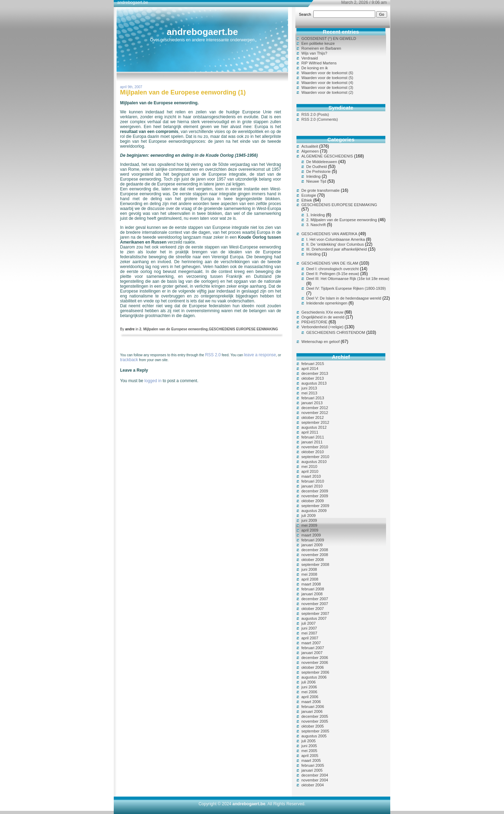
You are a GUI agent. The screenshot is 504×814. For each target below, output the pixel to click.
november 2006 (315, 662)
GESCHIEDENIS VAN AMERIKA (329, 234)
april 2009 (310, 530)
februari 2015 (313, 364)
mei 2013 (309, 393)
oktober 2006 (313, 667)
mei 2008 (309, 574)
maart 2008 (311, 584)
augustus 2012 (314, 427)
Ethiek (307, 200)
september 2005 (315, 731)
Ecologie (309, 195)
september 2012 (315, 422)
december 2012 (315, 408)
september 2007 (315, 613)
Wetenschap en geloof (320, 342)
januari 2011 (312, 442)
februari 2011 (313, 437)
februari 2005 (313, 765)
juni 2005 (309, 746)
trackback (129, 360)
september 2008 (315, 564)
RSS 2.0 (213, 355)
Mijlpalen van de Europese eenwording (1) (183, 92)
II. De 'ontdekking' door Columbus (335, 244)
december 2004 (315, 775)
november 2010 (315, 447)
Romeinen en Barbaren (321, 48)
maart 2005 (311, 760)
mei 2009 (309, 525)
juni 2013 (309, 388)
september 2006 (315, 672)
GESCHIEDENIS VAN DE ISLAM (330, 263)
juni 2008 (309, 569)
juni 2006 (309, 687)
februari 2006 (313, 707)
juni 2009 (309, 520)
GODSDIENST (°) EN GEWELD (329, 38)
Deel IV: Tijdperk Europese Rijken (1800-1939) (346, 288)
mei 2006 (309, 692)
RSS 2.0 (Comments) (320, 119)
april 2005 (310, 756)
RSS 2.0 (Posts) (315, 114)
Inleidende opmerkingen (327, 303)
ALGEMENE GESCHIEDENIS (327, 156)
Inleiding (313, 176)
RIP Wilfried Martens (319, 63)
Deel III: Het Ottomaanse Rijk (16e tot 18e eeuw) (348, 279)
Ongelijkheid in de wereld (323, 317)
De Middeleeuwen (322, 162)
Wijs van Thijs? (314, 53)
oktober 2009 (313, 501)
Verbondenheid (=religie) (322, 327)
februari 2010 (313, 481)
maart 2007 (311, 643)
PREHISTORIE (314, 322)
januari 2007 (312, 653)
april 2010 (310, 471)
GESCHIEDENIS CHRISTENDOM (336, 332)
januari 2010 (312, 486)
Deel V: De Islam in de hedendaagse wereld (344, 298)
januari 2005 (312, 770)
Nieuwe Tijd (316, 181)
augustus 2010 (314, 462)
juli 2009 (309, 515)
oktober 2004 (313, 785)
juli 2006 (309, 682)
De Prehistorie (318, 171)
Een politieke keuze (318, 43)
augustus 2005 (314, 736)
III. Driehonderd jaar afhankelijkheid (337, 249)
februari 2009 (313, 540)
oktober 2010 (313, 452)
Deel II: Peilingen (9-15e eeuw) (333, 274)
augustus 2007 (314, 618)
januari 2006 (312, 711)
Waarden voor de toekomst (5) (327, 78)
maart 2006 (311, 702)
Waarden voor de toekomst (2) (327, 92)
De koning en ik (315, 68)
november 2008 (315, 555)
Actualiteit (310, 146)
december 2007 (315, 599)
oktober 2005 (313, 726)
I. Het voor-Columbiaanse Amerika (336, 239)
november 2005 (315, 721)
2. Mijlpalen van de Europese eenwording (174, 329)
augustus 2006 (314, 677)
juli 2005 (309, 741)
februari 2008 (313, 589)
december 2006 (315, 658)
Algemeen (310, 151)
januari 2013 (312, 403)
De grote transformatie (320, 190)
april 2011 (310, 432)
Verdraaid (310, 58)
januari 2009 (312, 545)
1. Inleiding (316, 215)
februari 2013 (313, 398)
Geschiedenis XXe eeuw (322, 312)
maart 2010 (311, 476)
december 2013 (315, 373)
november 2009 (315, 496)
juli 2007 (309, 623)
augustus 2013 (314, 383)
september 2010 (315, 457)
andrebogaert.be (202, 32)
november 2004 (315, 780)
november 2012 (315, 413)
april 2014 (310, 369)
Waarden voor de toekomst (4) (327, 83)
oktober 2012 (313, 417)
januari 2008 (312, 594)
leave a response (260, 355)
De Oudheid (317, 167)
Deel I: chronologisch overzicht (332, 269)
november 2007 (315, 604)
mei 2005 (309, 751)
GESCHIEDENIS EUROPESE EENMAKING (243, 329)
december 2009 (315, 491)
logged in (153, 381)
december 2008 (315, 550)
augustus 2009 (314, 511)
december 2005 (315, 716)
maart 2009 (311, 535)
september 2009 (315, 506)
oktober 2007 (313, 609)
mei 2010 (309, 466)
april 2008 (310, 579)
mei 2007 (309, 633)
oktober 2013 (313, 378)
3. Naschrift (316, 225)
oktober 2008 (313, 560)
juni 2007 (309, 628)
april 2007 (310, 638)
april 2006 (310, 697)
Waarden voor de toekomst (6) (327, 73)
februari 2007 (313, 648)
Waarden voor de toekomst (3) (327, 87)
